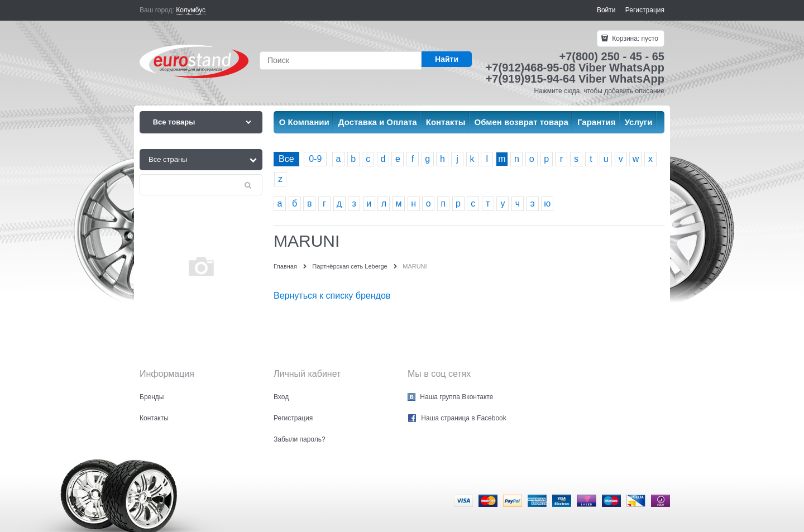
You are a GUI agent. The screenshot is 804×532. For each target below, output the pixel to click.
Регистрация (645, 10)
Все (286, 159)
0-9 (315, 159)
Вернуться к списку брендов (332, 296)
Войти (606, 10)
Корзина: (634, 39)
